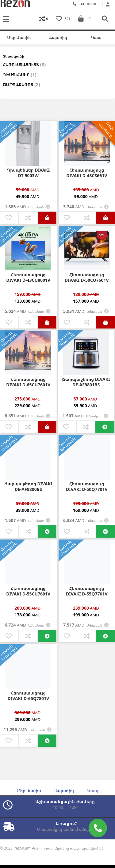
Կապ (96, 38)
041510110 (84, 4)
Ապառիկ (58, 38)
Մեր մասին (19, 38)
